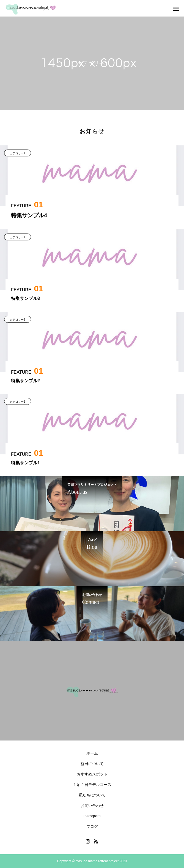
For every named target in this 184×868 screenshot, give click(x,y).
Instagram (92, 816)
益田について (92, 764)
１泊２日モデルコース (92, 785)
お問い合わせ (92, 805)
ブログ (92, 826)
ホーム (92, 753)
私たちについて (92, 795)
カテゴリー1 (18, 153)
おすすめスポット (92, 774)
